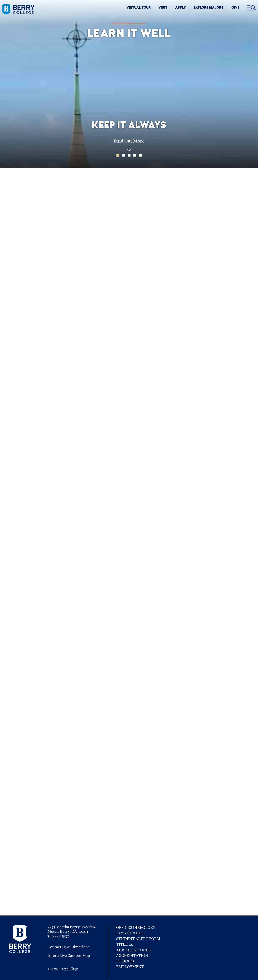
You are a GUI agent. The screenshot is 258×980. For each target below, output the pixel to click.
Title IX (124, 944)
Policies (125, 961)
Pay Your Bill (130, 933)
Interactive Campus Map (69, 956)
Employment (130, 967)
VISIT (163, 8)
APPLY (181, 8)
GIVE (235, 8)
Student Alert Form (138, 939)
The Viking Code (133, 950)
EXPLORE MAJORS (209, 8)
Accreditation (132, 956)
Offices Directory (136, 928)
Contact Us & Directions (69, 947)
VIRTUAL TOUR (139, 8)
